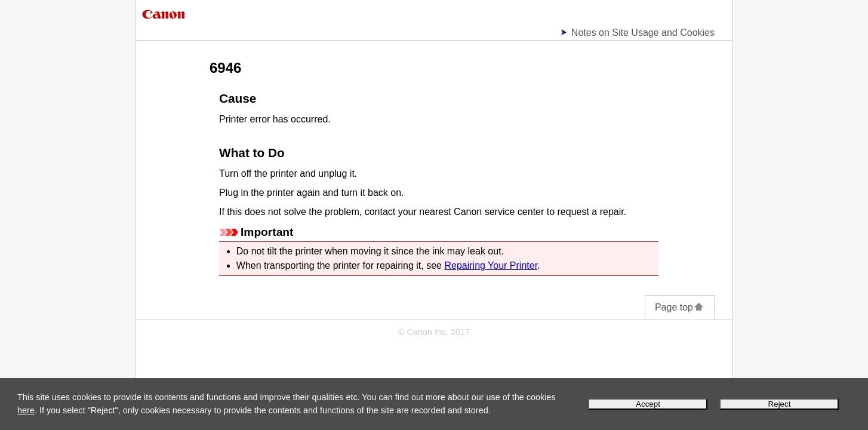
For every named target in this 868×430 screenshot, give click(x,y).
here (26, 410)
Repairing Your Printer (491, 265)
